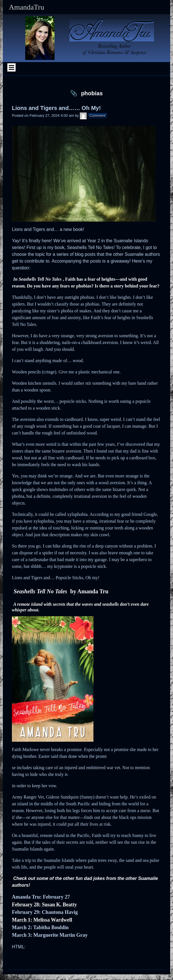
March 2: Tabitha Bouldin (40, 927)
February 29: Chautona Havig (45, 912)
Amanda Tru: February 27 (41, 897)
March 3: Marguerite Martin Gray (50, 935)
